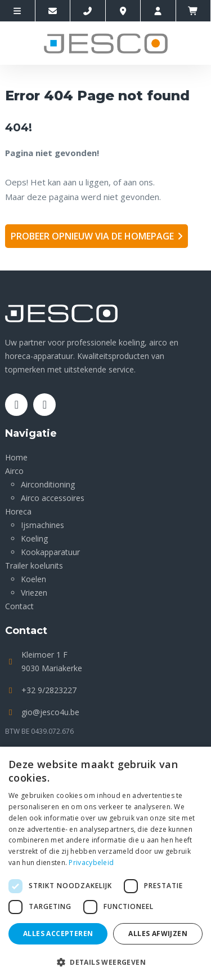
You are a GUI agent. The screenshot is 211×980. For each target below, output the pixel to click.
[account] (158, 11)
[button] (105, 962)
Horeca (18, 511)
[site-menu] (18, 11)
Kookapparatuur (50, 552)
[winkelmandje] (194, 11)
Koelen (33, 579)
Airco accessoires (53, 498)
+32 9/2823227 (49, 690)
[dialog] (105, 863)
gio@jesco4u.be (50, 712)
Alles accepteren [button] (58, 934)
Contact (19, 606)
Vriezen (34, 593)
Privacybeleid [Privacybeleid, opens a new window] (91, 863)
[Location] (124, 11)
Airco (14, 471)
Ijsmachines (42, 525)
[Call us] (88, 11)
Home (16, 457)
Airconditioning (48, 484)
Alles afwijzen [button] (158, 934)
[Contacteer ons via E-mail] (53, 11)
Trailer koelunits (34, 566)
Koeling (34, 538)
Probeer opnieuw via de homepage (92, 236)
